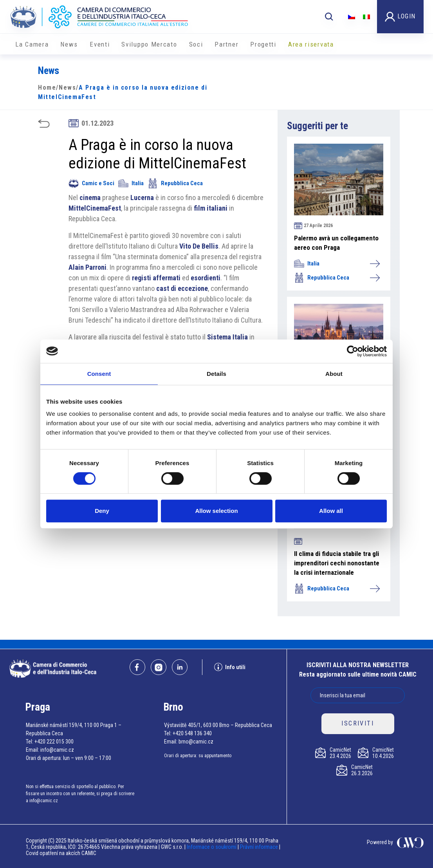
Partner (226, 44)
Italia (131, 183)
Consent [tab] (99, 374)
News (69, 44)
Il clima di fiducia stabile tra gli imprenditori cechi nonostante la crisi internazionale (337, 563)
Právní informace (259, 847)
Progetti (263, 44)
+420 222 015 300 (54, 742)
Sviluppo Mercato (149, 44)
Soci (196, 44)
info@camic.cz (57, 750)
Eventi (100, 44)
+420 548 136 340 (192, 733)
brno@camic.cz (196, 742)
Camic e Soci (91, 183)
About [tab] (334, 374)
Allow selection (216, 511)
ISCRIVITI (358, 723)
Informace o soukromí (212, 847)
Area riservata (311, 44)
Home (47, 88)
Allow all (331, 511)
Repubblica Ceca (175, 183)
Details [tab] (216, 374)
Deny (102, 511)
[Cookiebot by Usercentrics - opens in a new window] (353, 351)
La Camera (32, 44)
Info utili (230, 667)
